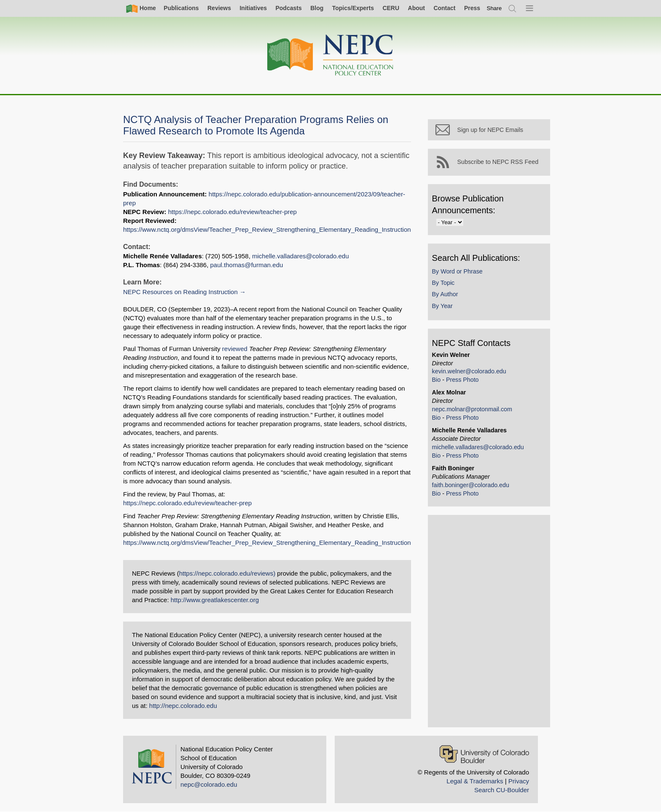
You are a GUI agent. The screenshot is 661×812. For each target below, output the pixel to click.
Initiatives (253, 8)
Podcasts (288, 8)
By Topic (443, 283)
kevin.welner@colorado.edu (469, 371)
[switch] (494, 8)
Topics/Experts (353, 8)
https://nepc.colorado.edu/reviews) (227, 573)
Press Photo (462, 380)
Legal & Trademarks (475, 781)
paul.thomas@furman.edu (247, 265)
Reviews (219, 8)
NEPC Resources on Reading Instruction (180, 292)
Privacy (519, 781)
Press (472, 8)
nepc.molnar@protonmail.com (472, 409)
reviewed (235, 349)
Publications (181, 8)
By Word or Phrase (457, 271)
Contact (444, 8)
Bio (437, 380)
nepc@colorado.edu (209, 784)
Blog (317, 8)
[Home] (330, 55)
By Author (445, 294)
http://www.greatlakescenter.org (215, 600)
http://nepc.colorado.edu (183, 706)
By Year (442, 306)
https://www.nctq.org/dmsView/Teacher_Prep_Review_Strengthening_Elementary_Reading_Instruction (267, 229)
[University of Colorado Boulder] (484, 754)
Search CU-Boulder (502, 790)
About (416, 8)
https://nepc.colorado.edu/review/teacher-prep (232, 212)
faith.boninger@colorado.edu (471, 485)
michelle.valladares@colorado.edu (301, 256)
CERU (391, 8)
